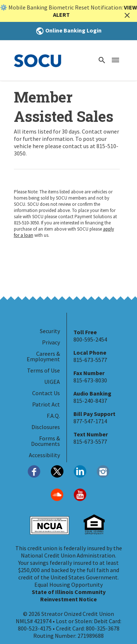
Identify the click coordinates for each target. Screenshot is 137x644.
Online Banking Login (68, 30)
